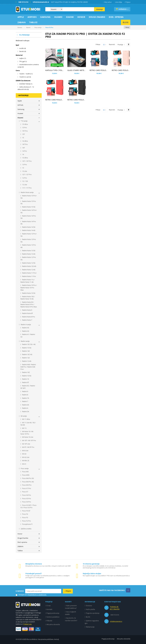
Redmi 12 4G (27, 361)
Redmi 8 (25, 395)
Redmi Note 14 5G (29, 227)
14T (23, 148)
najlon (23, 58)
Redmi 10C (26, 372)
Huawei (20, 113)
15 (23, 138)
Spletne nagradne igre (92, 622)
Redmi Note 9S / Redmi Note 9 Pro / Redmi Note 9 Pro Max (29, 304)
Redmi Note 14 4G (29, 230)
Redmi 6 (25, 408)
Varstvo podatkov (53, 617)
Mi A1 (24, 464)
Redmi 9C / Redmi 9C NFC (28, 387)
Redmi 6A (25, 405)
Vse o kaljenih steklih (71, 613)
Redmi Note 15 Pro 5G (28, 202)
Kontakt (49, 609)
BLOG (88, 617)
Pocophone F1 (27, 524)
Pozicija (120, 45)
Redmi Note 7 (27, 320)
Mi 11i (24, 428)
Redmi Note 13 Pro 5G (28, 241)
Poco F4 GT (26, 511)
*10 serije (24, 121)
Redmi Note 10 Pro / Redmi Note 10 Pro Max (29, 288)
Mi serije (24, 416)
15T (23, 134)
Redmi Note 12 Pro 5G (28, 258)
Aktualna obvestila (53, 624)
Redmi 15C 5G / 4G (29, 344)
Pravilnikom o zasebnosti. (37, 595)
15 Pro (24, 128)
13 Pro (24, 164)
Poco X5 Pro (26, 498)
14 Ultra (25, 141)
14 (23, 154)
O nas (49, 606)
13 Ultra (25, 158)
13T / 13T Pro (27, 161)
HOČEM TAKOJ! (26, 84)
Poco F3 (25, 517)
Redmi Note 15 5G (29, 207)
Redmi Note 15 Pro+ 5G (29, 197)
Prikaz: (98, 44)
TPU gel (23, 61)
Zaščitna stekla (26, 529)
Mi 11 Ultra (26, 419)
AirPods (20, 105)
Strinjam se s (22, 595)
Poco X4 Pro (26, 502)
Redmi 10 (25, 379)
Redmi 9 (25, 391)
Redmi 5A (25, 411)
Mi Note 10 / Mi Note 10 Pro (27, 433)
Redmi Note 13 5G (29, 251)
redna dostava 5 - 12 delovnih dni (26, 88)
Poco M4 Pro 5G (28, 478)
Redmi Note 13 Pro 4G (28, 246)
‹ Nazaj (127, 27)
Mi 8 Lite (25, 451)
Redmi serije (25, 341)
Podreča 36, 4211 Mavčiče (115, 608)
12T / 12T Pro (27, 174)
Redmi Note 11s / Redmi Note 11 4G (28, 281)
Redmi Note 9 (27, 310)
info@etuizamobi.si (116, 621)
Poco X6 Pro (26, 495)
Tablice (20, 551)
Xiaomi (28, 27)
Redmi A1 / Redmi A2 (28, 336)
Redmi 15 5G (27, 348)
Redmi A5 (25, 328)
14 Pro (24, 151)
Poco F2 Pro (26, 521)
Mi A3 (24, 454)
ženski (23, 51)
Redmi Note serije (27, 192)
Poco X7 (25, 492)
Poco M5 (25, 472)
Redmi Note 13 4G (29, 254)
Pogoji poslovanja (53, 613)
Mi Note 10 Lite (27, 437)
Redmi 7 (25, 401)
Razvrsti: (112, 44)
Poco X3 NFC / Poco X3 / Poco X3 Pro (28, 506)
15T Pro (25, 131)
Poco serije (38, 27)
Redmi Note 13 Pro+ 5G (29, 235)
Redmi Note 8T (27, 313)
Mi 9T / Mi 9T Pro (28, 447)
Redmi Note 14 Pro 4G (28, 223)
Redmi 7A (25, 398)
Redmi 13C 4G (27, 354)
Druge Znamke (23, 538)
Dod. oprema (22, 542)
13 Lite (24, 171)
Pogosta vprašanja (93, 613)
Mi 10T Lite (26, 444)
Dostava (89, 606)
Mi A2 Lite (26, 457)
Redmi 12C (26, 358)
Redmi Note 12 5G (29, 263)
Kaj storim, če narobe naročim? (71, 619)
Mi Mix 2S (25, 461)
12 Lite (24, 185)
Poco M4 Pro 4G (28, 482)
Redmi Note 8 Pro (28, 317)
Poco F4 (25, 514)
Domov (20, 27)
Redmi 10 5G (27, 376)
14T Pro (25, 144)
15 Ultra (25, 124)
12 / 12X (25, 181)
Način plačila (90, 609)
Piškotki (49, 621)
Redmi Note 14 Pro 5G (28, 217)
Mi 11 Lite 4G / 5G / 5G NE (28, 424)
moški (23, 48)
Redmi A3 (25, 331)
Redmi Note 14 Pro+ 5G (29, 211)
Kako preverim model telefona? (71, 607)
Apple (20, 101)
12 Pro (24, 178)
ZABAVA (20, 546)
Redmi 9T (25, 382)
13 (23, 168)
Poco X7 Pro (26, 488)
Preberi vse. (28, 624)
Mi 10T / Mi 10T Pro (29, 440)
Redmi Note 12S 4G (29, 266)
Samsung (21, 109)
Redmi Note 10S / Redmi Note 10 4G (28, 298)
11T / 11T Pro (27, 188)
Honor (20, 534)
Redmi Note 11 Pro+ (29, 273)
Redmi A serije (26, 324)
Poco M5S (26, 475)
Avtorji (56, 639)
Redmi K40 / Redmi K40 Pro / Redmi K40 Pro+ (28, 367)
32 (105, 45)
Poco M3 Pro (27, 485)
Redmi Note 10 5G (29, 293)
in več (25, 77)
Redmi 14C (26, 351)
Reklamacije (90, 627)
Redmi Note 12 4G (29, 270)
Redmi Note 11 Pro (29, 276)
